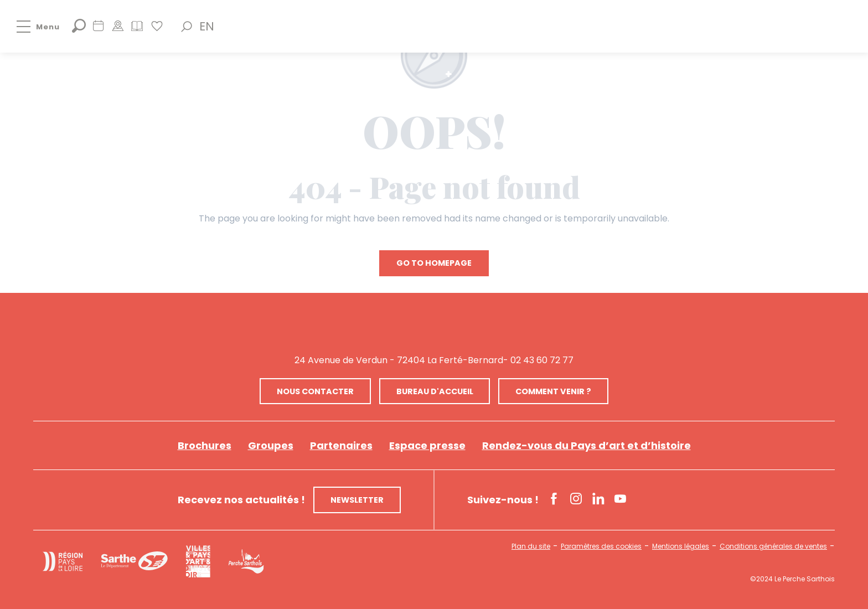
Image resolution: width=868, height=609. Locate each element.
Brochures (205, 445)
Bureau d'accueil (435, 391)
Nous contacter (315, 391)
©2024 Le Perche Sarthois (792, 579)
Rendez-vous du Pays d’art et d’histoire (587, 445)
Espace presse (427, 445)
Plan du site (531, 546)
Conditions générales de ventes (773, 546)
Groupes (271, 445)
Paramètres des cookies (601, 546)
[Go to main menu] (30, 27)
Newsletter (357, 500)
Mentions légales (681, 546)
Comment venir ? (553, 391)
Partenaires (341, 445)
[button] (187, 27)
